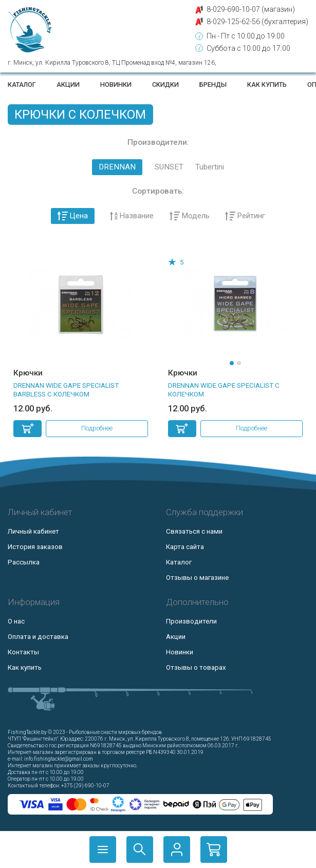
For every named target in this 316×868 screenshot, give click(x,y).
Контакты (23, 652)
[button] (232, 363)
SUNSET (169, 167)
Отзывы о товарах (196, 667)
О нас (16, 621)
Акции (68, 84)
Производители (191, 621)
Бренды (213, 84)
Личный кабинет (33, 531)
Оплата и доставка (38, 637)
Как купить (267, 84)
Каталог (22, 84)
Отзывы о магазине (197, 578)
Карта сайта (185, 547)
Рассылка (24, 562)
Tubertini (210, 167)
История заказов (35, 547)
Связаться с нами (194, 531)
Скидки (165, 84)
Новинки (116, 84)
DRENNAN (117, 167)
